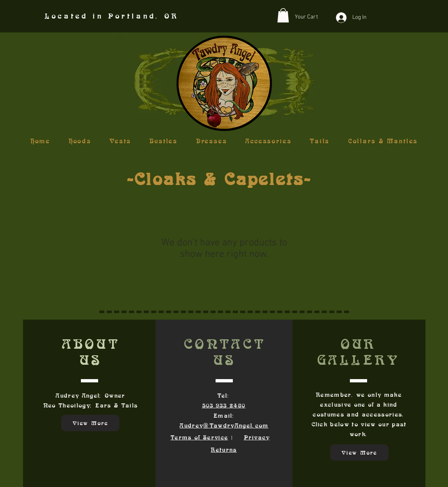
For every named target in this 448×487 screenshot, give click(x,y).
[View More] (90, 423)
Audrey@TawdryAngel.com (224, 425)
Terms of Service (199, 437)
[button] (283, 15)
